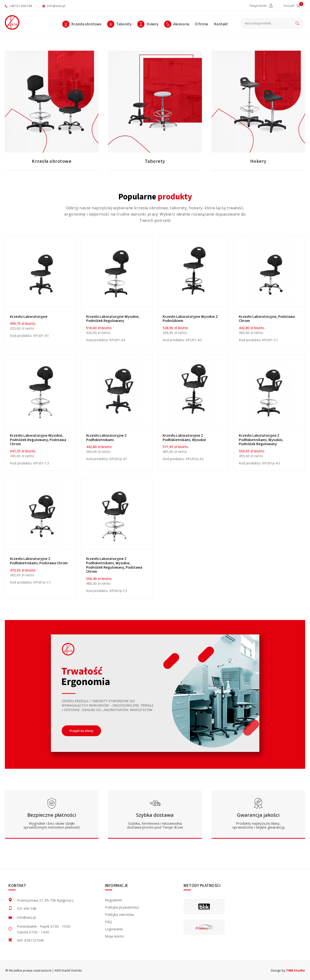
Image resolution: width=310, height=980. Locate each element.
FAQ (108, 922)
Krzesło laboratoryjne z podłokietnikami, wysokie (184, 438)
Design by (288, 970)
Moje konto (114, 936)
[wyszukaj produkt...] (272, 23)
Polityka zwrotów (119, 914)
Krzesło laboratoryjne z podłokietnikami (106, 438)
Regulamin (114, 900)
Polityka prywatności (122, 907)
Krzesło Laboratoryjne (29, 317)
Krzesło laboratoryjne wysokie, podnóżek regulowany (113, 319)
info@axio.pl (54, 6)
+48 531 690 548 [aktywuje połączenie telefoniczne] (18, 6)
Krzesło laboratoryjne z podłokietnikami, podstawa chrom (39, 561)
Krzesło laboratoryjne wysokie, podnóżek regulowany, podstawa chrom (38, 440)
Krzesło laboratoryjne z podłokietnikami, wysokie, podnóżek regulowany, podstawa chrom (114, 565)
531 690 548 (27, 909)
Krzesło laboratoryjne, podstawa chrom (267, 319)
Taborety (155, 161)
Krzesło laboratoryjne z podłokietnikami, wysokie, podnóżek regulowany (261, 440)
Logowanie (114, 929)
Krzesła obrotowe (52, 161)
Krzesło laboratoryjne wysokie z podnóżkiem (190, 319)
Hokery (258, 161)
